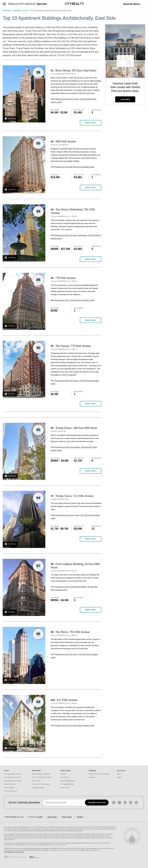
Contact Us (92, 777)
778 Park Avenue (66, 278)
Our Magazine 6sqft (67, 784)
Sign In (119, 774)
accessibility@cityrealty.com (14, 852)
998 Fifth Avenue (66, 141)
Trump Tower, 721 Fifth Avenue (74, 496)
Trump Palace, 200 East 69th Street (76, 428)
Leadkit (40, 817)
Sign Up (120, 777)
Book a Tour (91, 123)
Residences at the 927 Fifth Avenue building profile (75, 725)
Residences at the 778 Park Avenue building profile (75, 300)
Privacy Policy (67, 817)
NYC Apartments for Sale (12, 774)
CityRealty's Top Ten (21, 10)
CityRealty (8, 10)
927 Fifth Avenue (67, 700)
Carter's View (65, 788)
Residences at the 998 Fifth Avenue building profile (75, 167)
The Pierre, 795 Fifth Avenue (73, 632)
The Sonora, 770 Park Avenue (73, 346)
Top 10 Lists (65, 777)
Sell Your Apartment (11, 791)
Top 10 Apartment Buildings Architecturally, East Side (51, 10)
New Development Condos (13, 781)
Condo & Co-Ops (10, 784)
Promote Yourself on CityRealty (99, 774)
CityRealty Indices (38, 788)
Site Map (80, 817)
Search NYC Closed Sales (41, 784)
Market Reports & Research (41, 774)
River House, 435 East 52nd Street (76, 70)
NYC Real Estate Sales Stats (42, 777)
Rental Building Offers (68, 781)
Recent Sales (37, 781)
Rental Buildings (9, 788)
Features (63, 774)
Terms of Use (52, 817)
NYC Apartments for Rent (12, 777)
